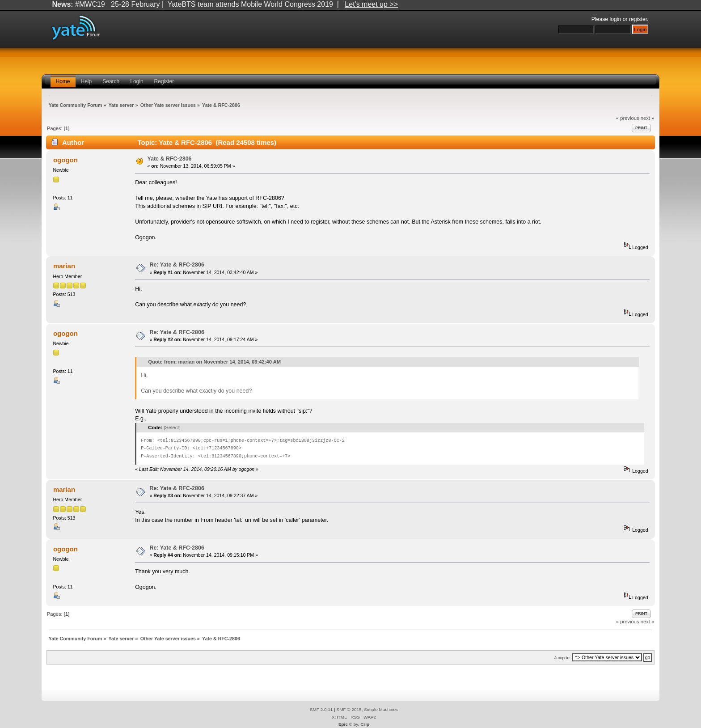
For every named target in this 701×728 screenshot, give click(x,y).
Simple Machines (381, 709)
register (638, 19)
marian (64, 266)
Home (63, 81)
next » (648, 118)
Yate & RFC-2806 (169, 159)
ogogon (65, 160)
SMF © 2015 (349, 709)
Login (137, 81)
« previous (628, 118)
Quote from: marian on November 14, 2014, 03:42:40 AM (214, 362)
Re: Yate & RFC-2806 (177, 265)
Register (164, 81)
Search (111, 81)
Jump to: (563, 658)
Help (87, 81)
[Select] (172, 427)
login (616, 19)
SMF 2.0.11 (321, 709)
